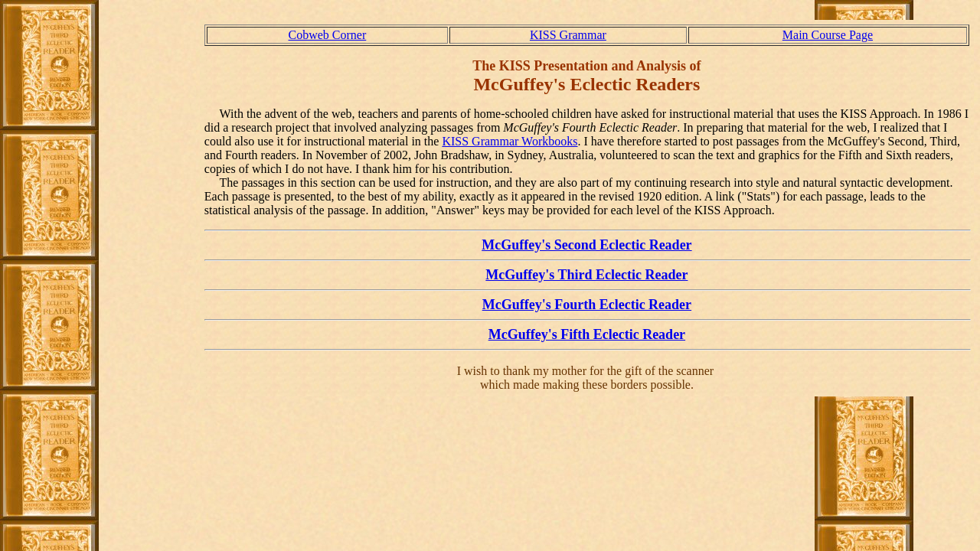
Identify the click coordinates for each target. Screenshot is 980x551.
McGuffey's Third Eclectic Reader (586, 275)
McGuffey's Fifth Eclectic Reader (587, 334)
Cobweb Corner (328, 35)
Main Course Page (828, 35)
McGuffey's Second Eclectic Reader (586, 245)
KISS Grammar (568, 35)
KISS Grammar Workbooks (510, 141)
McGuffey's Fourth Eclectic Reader (587, 305)
